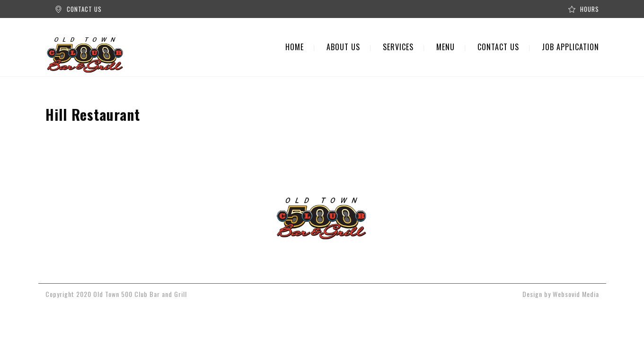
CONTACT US (84, 9)
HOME (295, 47)
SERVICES (398, 47)
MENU (446, 47)
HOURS (590, 9)
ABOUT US (343, 47)
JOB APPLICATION (570, 47)
